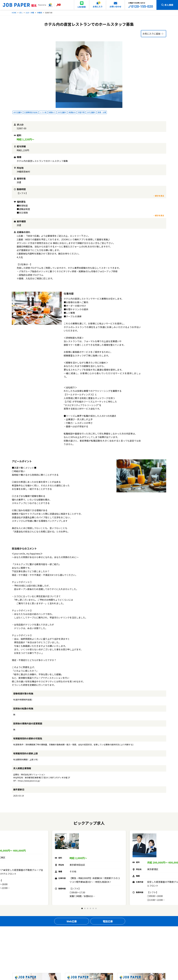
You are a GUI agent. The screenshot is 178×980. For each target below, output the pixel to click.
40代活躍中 (18, 112)
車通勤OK (72, 112)
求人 (21, 13)
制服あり (52, 112)
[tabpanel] (89, 868)
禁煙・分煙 (102, 112)
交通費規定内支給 (31, 112)
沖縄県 (39, 13)
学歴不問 (81, 112)
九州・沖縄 (30, 13)
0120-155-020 (142, 7)
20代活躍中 (91, 112)
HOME (14, 13)
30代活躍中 (62, 112)
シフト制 (43, 112)
